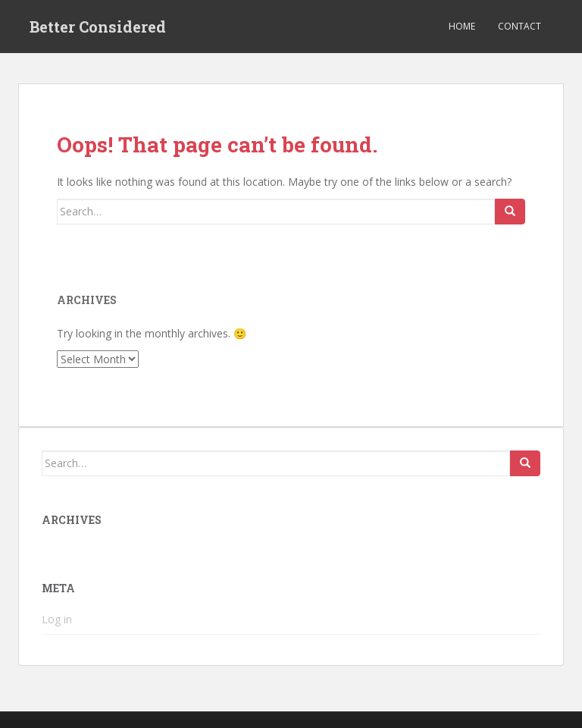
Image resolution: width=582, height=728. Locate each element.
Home (462, 26)
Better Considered (98, 27)
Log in (57, 619)
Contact (519, 26)
